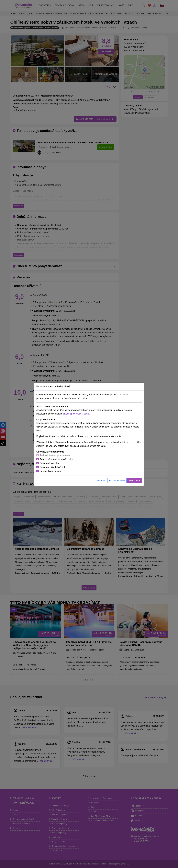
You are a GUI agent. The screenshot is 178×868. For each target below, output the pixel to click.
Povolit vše (134, 481)
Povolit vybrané (117, 481)
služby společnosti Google (76, 414)
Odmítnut (100, 481)
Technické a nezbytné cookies (55, 455)
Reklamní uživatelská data (53, 467)
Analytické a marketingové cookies (57, 459)
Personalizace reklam (51, 471)
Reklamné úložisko (49, 463)
